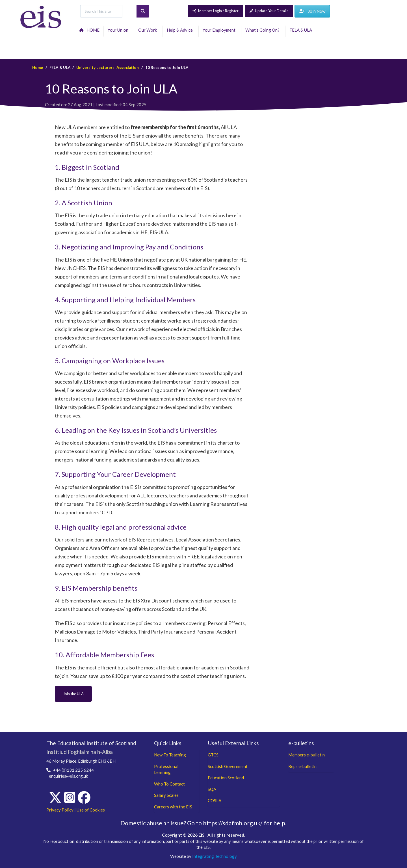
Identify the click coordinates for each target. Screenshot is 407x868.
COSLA (215, 800)
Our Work (148, 30)
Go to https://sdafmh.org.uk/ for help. (237, 823)
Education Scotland (226, 778)
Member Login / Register (216, 11)
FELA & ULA (302, 30)
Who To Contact (169, 784)
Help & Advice (181, 30)
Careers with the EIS (173, 807)
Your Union (119, 30)
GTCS (213, 755)
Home (38, 68)
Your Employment (220, 30)
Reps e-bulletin (302, 766)
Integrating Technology (215, 856)
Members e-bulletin (307, 755)
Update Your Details (269, 11)
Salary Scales (166, 795)
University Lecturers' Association (108, 68)
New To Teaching (170, 755)
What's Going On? (263, 30)
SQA (212, 789)
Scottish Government (228, 766)
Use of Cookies (91, 810)
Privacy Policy (60, 810)
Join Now (312, 11)
